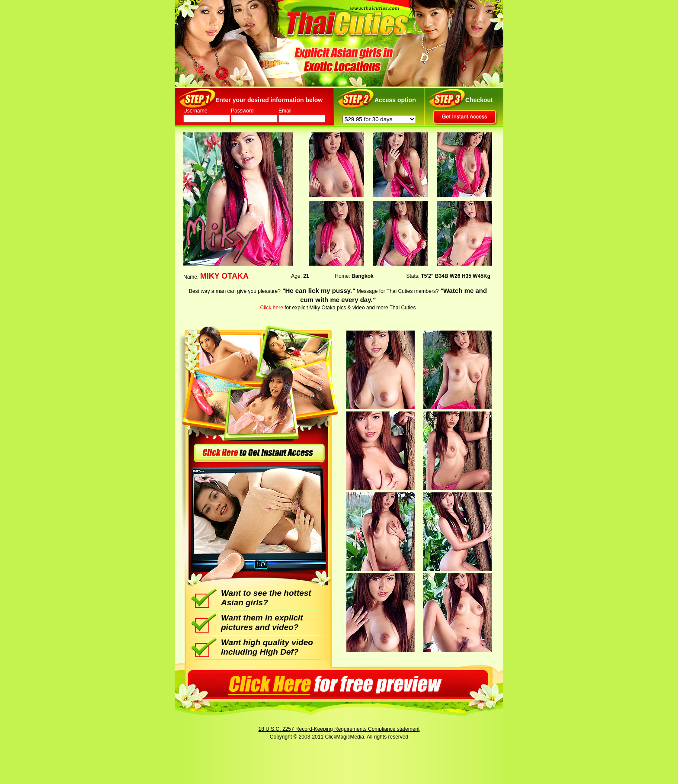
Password (242, 111)
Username (195, 111)
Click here (272, 308)
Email (285, 111)
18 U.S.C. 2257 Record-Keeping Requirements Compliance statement (339, 729)
